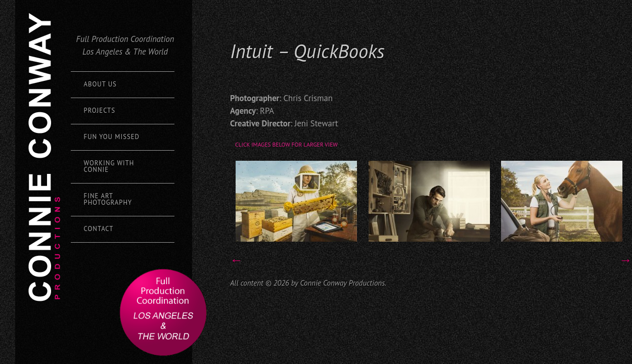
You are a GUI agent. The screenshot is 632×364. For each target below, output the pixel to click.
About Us (100, 84)
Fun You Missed (112, 137)
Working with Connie (109, 166)
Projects (100, 110)
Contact (99, 229)
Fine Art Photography (108, 199)
